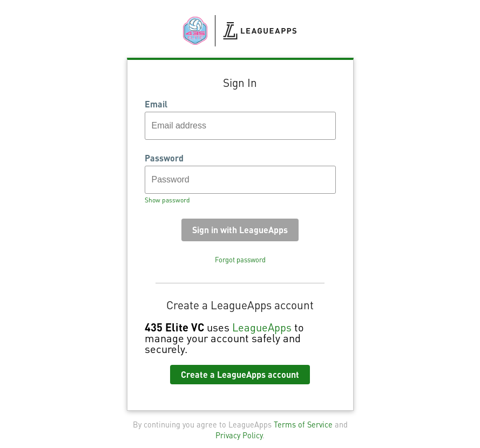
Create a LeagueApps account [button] (240, 374)
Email (156, 104)
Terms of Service (303, 424)
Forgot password (240, 260)
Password (164, 158)
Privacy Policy (239, 435)
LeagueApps (262, 327)
